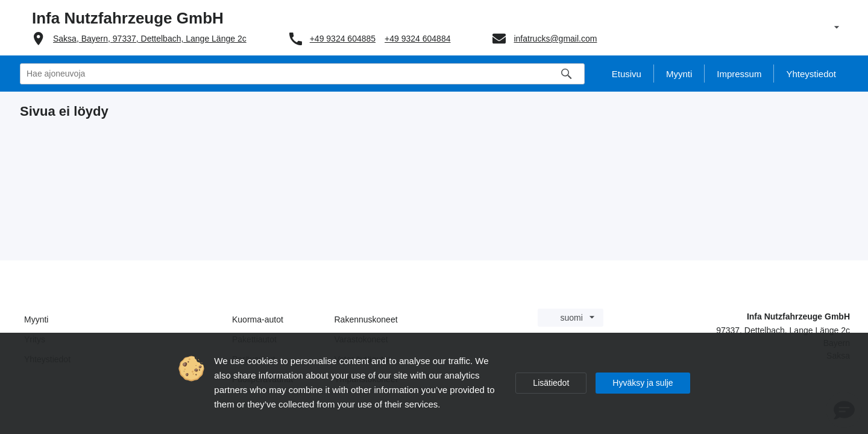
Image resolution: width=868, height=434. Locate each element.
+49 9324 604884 (417, 39)
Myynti (36, 319)
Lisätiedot (551, 383)
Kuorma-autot (258, 319)
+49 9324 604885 (343, 39)
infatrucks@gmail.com (555, 39)
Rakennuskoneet (366, 319)
